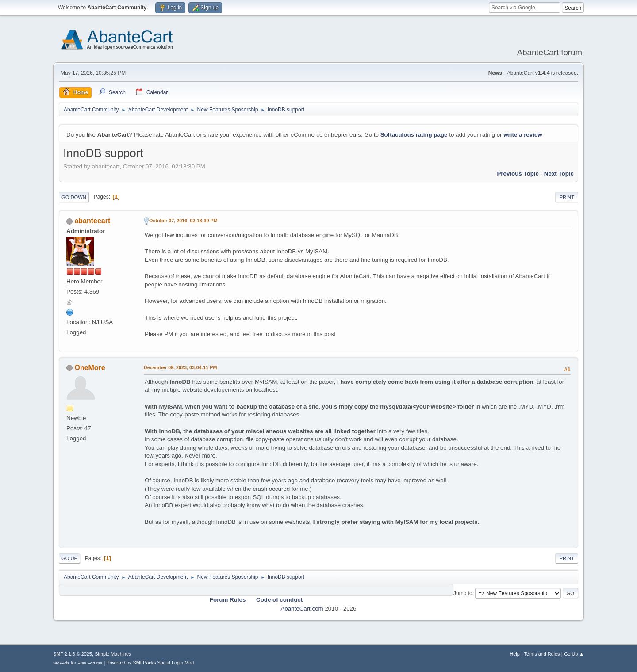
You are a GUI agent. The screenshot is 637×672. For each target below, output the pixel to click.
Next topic (559, 174)
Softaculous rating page (414, 135)
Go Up (69, 558)
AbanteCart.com (302, 609)
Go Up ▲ (574, 654)
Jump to (463, 593)
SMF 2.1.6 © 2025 (73, 654)
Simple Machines (113, 654)
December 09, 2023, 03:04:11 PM (180, 367)
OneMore (90, 368)
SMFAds (61, 663)
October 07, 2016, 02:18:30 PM (183, 221)
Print (567, 197)
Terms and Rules (542, 654)
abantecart (92, 221)
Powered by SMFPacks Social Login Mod (150, 663)
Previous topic (518, 174)
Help (515, 654)
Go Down (74, 197)
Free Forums (90, 663)
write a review (523, 135)
